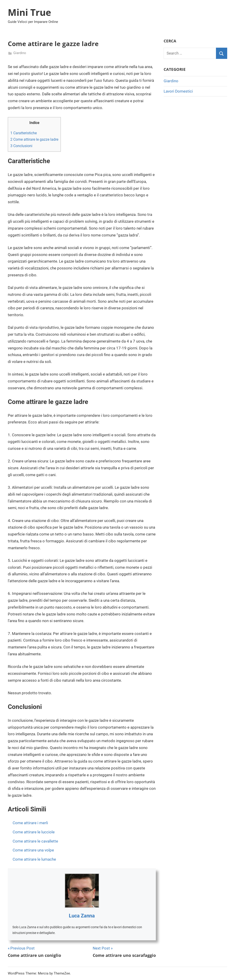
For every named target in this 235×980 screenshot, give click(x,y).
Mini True (29, 12)
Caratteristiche (24, 133)
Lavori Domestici (178, 91)
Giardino (20, 53)
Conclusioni (21, 146)
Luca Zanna (82, 916)
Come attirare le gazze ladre (34, 139)
